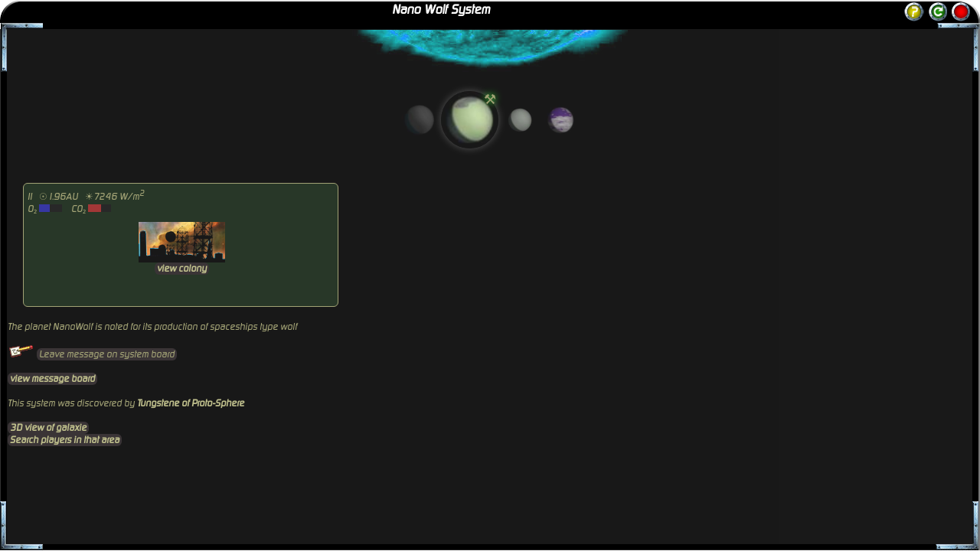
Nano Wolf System (441, 10)
